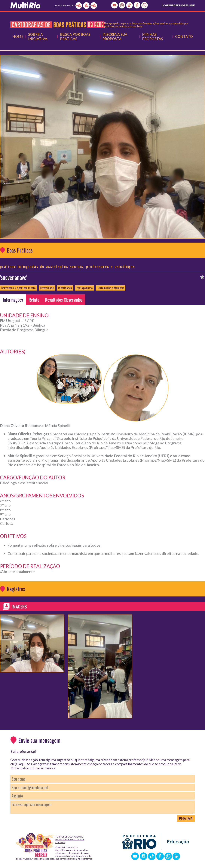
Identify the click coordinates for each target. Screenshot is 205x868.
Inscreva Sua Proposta (115, 36)
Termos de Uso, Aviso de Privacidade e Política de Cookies (70, 840)
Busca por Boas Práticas (75, 36)
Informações (13, 300)
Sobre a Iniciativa (38, 36)
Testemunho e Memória (111, 288)
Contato (184, 36)
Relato (34, 300)
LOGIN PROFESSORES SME (178, 5)
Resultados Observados (64, 300)
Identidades (65, 288)
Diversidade (47, 288)
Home (18, 36)
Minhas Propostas (153, 36)
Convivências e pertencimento (18, 288)
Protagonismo (84, 288)
